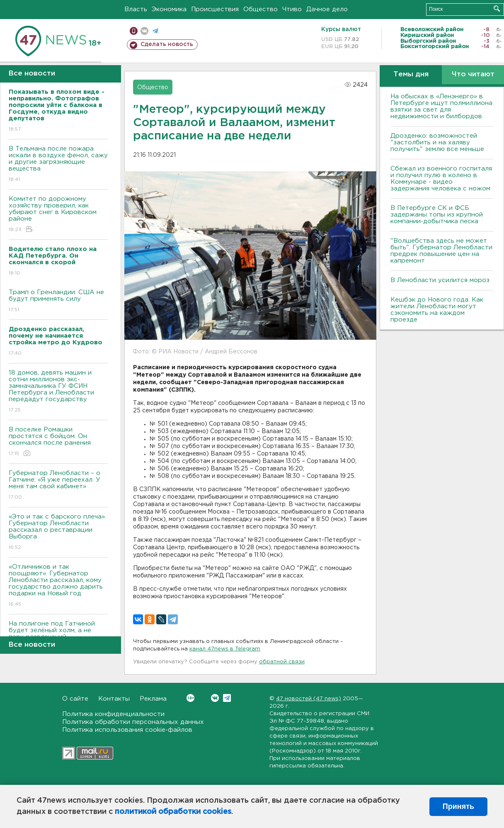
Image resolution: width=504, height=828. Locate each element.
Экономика (169, 9)
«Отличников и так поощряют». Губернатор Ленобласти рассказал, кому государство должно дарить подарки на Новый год (58, 586)
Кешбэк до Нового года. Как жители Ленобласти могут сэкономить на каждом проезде (437, 310)
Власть (136, 9)
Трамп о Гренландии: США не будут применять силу (58, 301)
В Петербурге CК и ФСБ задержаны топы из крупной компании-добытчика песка (437, 215)
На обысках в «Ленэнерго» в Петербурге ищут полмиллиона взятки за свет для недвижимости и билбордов (441, 106)
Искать (497, 9)
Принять (458, 806)
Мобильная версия (134, 31)
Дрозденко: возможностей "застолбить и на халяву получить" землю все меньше (437, 142)
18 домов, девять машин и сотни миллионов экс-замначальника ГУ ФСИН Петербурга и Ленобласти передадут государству (58, 392)
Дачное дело (327, 9)
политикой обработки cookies (173, 812)
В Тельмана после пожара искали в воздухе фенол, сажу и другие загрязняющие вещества (58, 164)
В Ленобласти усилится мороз (440, 280)
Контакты (114, 699)
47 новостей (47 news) (309, 699)
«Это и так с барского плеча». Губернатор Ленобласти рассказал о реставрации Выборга (58, 532)
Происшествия (215, 9)
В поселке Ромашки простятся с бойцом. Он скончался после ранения (58, 442)
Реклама (153, 699)
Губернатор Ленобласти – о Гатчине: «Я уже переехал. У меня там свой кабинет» (58, 486)
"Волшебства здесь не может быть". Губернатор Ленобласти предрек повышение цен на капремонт (441, 251)
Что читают (473, 74)
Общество (260, 9)
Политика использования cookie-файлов (127, 730)
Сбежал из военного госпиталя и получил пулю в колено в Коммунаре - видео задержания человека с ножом (441, 179)
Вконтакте (190, 698)
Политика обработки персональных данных (133, 722)
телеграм (155, 31)
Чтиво (292, 9)
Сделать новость (167, 44)
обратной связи (282, 662)
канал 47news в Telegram (225, 649)
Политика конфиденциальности (113, 714)
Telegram (227, 698)
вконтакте (144, 31)
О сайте (75, 699)
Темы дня (411, 74)
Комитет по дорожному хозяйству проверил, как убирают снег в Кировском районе (58, 215)
